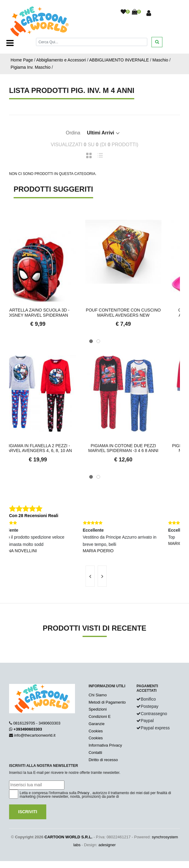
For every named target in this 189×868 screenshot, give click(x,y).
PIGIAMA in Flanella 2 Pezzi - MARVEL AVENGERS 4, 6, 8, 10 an (52, 448)
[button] (91, 341)
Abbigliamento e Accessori (61, 60)
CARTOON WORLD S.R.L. (68, 837)
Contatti (95, 752)
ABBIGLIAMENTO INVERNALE (119, 60)
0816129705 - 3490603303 (37, 723)
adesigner (107, 845)
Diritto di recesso (103, 760)
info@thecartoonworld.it (35, 735)
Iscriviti (28, 812)
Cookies (96, 731)
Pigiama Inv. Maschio (31, 67)
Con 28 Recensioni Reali (34, 516)
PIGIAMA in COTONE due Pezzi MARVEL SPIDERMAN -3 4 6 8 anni (137, 448)
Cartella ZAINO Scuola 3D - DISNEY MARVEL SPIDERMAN (52, 313)
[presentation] (90, 576)
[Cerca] (92, 42)
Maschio (160, 60)
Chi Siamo (98, 695)
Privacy (83, 793)
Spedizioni (98, 709)
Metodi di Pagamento (107, 702)
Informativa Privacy (105, 745)
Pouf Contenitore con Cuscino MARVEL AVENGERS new (137, 313)
